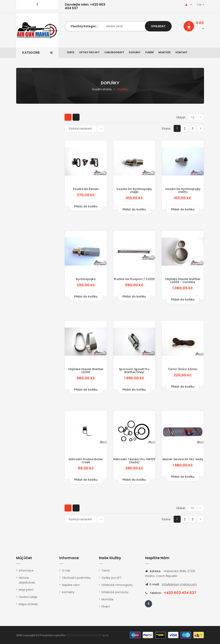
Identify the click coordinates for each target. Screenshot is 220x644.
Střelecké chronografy (117, 585)
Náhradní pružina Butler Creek (86, 461)
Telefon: (155, 593)
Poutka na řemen (86, 189)
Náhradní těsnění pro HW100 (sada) (134, 461)
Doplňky (135, 52)
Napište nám (71, 585)
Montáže (165, 52)
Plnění (149, 52)
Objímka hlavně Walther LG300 (86, 371)
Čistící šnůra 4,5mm (183, 369)
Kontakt (181, 52)
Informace (26, 571)
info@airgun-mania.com (179, 584)
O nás (66, 571)
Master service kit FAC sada (183, 459)
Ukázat (181, 117)
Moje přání (26, 590)
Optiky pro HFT (89, 52)
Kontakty (68, 592)
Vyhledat (158, 26)
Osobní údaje (28, 597)
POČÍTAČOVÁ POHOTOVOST (84, 635)
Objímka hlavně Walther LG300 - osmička (183, 281)
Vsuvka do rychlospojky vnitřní (183, 190)
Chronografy (114, 52)
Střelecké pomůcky (115, 592)
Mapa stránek (28, 604)
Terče (70, 52)
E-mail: (155, 584)
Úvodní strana (102, 89)
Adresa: (155, 571)
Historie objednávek (27, 580)
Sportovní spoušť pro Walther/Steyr (134, 371)
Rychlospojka (86, 279)
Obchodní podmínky (76, 578)
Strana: (166, 129)
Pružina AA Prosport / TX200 (134, 279)
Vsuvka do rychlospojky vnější (134, 190)
